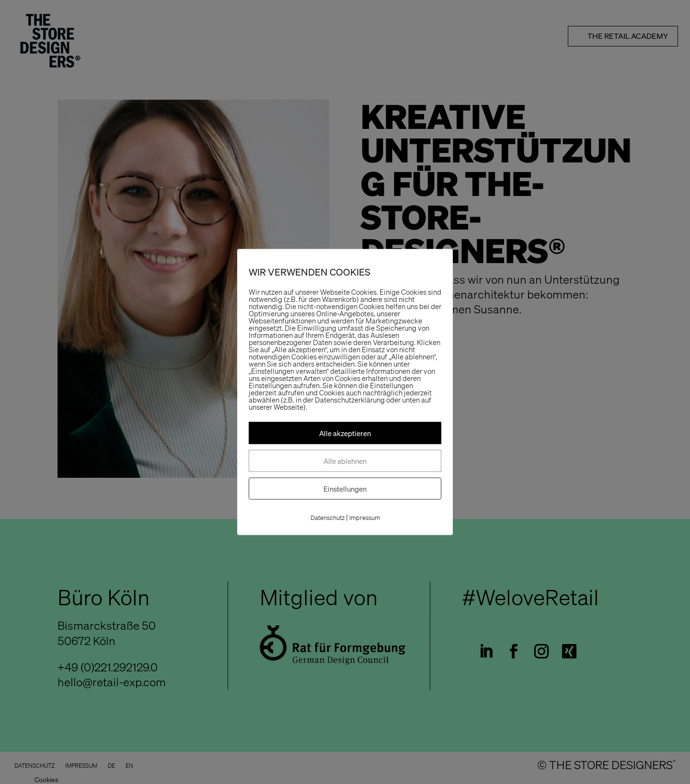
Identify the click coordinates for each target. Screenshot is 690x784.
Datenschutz (328, 518)
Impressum (365, 518)
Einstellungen (345, 489)
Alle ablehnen (345, 461)
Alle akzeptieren (345, 433)
